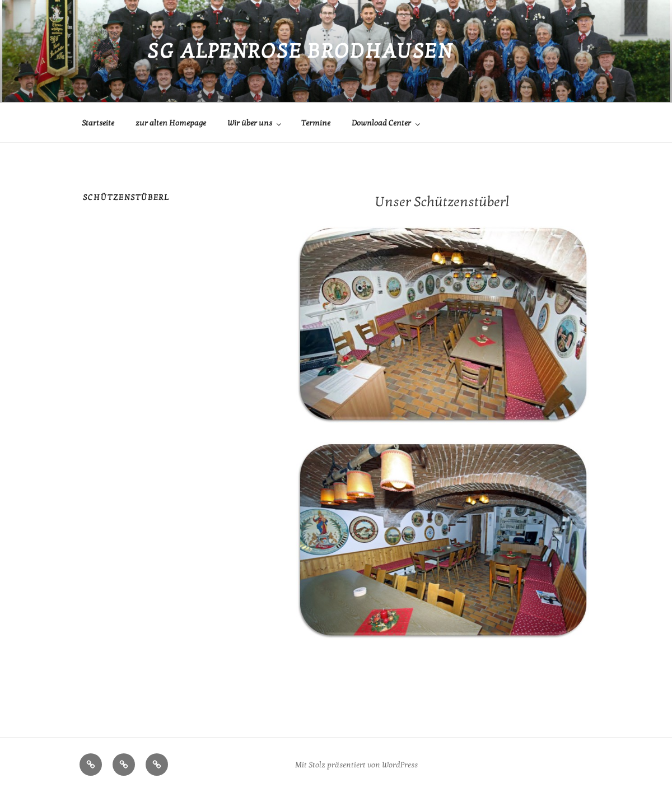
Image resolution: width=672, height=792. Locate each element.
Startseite (98, 123)
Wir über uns (255, 123)
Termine (316, 123)
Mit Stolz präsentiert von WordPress (356, 765)
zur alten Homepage (171, 123)
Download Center (387, 123)
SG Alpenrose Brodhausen (300, 51)
